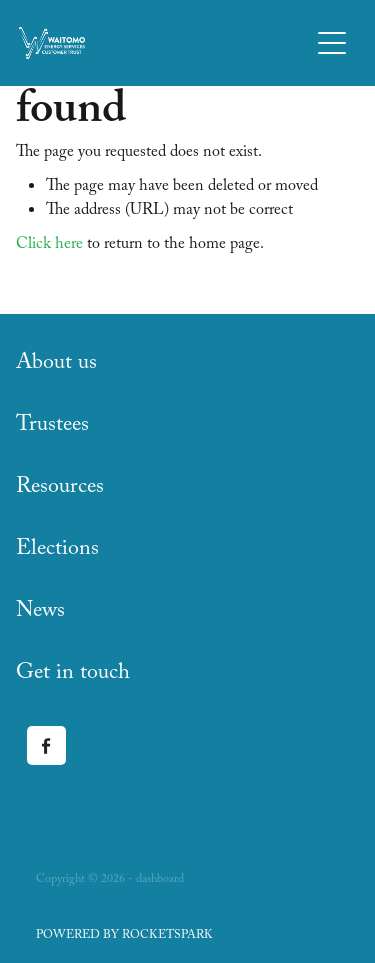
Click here (49, 245)
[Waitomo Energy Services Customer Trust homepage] (164, 43)
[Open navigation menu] (332, 43)
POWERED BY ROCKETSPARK (124, 936)
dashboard (160, 880)
